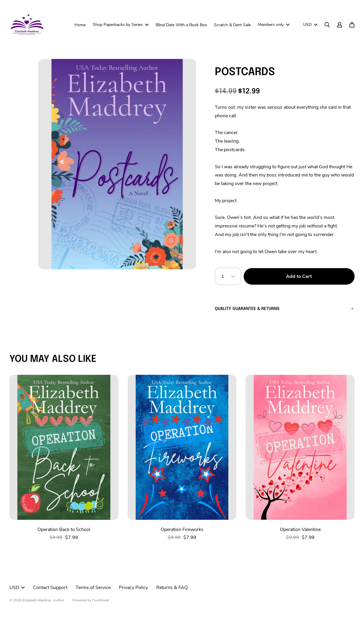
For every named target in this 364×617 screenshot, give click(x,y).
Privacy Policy (133, 588)
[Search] (327, 25)
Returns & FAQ (172, 588)
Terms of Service (93, 588)
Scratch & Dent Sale (232, 25)
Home (80, 25)
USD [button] (17, 588)
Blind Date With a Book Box (181, 25)
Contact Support (50, 588)
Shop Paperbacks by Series (121, 25)
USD (310, 25)
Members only (274, 25)
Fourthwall (101, 600)
